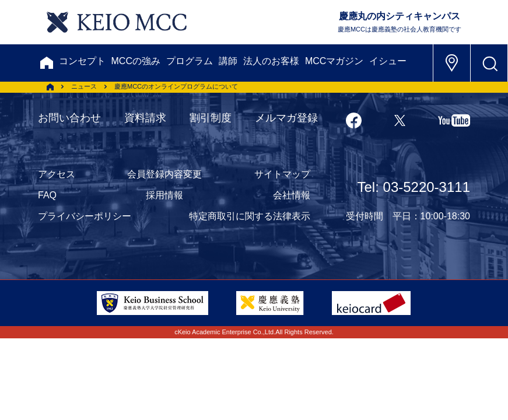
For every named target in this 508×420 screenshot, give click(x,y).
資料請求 (145, 118)
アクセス (57, 174)
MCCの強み (136, 61)
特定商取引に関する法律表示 (250, 216)
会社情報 (292, 195)
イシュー (388, 61)
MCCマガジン (334, 61)
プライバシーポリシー (85, 216)
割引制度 (211, 118)
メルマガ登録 (286, 118)
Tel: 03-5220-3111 (414, 187)
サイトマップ (282, 174)
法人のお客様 (271, 61)
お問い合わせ (69, 118)
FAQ (47, 195)
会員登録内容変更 (164, 174)
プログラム (190, 61)
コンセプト (82, 61)
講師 (228, 61)
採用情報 (164, 195)
